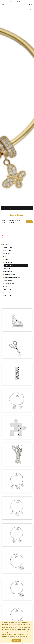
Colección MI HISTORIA (10, 265)
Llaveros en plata (7, 281)
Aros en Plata (7, 253)
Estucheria (5, 302)
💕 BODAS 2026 (6, 235)
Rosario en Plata (7, 293)
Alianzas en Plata (7, 247)
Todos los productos (6, 232)
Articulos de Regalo (7, 305)
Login (19, 1)
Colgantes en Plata (9, 262)
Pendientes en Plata (9, 284)
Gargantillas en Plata (9, 275)
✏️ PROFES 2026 (6, 238)
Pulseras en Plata (9, 290)
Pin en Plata (6, 287)
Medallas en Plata (8, 271)
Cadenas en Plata (9, 259)
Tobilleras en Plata (8, 296)
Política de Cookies (21, 629)
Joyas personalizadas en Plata (12, 278)
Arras (5, 256)
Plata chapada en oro (8, 299)
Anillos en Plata (7, 250)
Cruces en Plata (7, 268)
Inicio (5, 208)
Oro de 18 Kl (5, 241)
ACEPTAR (16, 640)
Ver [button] (29, 222)
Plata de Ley (6, 244)
